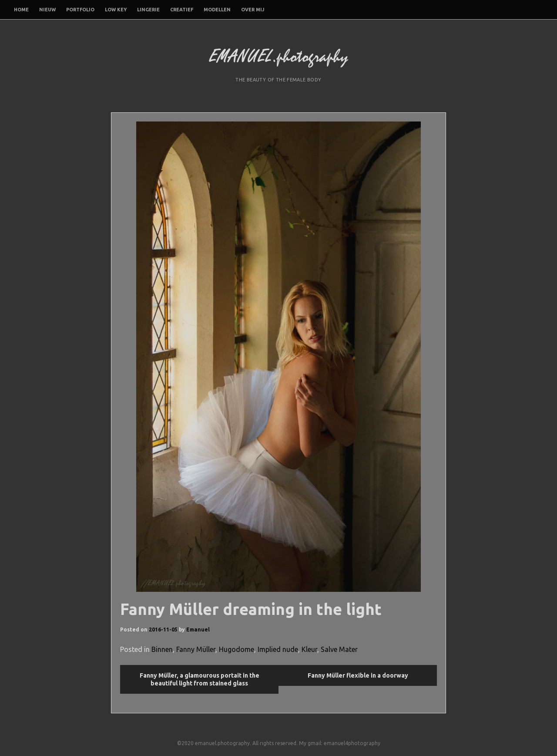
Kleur (309, 649)
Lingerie (148, 10)
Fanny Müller (196, 649)
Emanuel (198, 629)
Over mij (253, 10)
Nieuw (47, 10)
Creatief (182, 10)
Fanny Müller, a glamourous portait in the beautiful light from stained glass (200, 679)
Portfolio (80, 10)
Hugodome (237, 649)
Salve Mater (339, 649)
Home (21, 10)
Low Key (116, 10)
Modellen (217, 10)
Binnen (162, 649)
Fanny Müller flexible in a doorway (358, 675)
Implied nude (278, 649)
